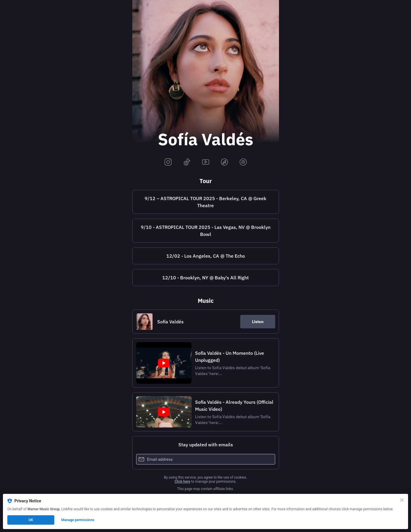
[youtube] (206, 162)
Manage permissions (78, 520)
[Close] (402, 500)
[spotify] (243, 162)
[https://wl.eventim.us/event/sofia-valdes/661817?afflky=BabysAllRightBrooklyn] (206, 278)
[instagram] (168, 162)
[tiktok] (187, 162)
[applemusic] (224, 162)
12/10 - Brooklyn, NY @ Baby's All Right (205, 278)
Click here (182, 482)
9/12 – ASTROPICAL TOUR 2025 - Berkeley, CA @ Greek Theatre (205, 202)
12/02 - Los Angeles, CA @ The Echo (206, 256)
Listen (258, 322)
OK (31, 520)
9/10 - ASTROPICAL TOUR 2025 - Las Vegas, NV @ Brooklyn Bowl (206, 231)
